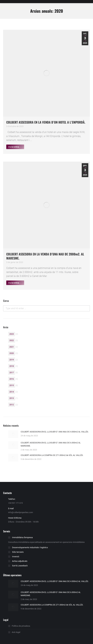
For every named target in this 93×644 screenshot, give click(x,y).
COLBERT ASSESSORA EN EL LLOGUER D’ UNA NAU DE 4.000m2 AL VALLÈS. (55, 432)
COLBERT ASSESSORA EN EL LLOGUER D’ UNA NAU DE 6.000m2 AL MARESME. (51, 444)
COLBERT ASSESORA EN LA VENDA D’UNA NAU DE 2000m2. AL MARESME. (45, 256)
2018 (12, 366)
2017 (12, 373)
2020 (12, 353)
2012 (12, 405)
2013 (12, 398)
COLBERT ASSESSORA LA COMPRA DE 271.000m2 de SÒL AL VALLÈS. (52, 455)
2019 (12, 360)
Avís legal (16, 632)
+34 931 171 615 (15, 503)
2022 (12, 340)
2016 (12, 379)
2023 (12, 334)
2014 (12, 392)
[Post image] (13, 434)
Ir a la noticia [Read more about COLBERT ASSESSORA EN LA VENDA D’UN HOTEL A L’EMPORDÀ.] (15, 147)
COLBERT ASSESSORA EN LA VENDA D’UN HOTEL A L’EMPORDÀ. (46, 122)
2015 (12, 385)
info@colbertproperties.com (21, 512)
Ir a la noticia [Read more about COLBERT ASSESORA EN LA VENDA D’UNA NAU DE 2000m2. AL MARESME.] (15, 283)
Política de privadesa (21, 626)
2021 (12, 347)
